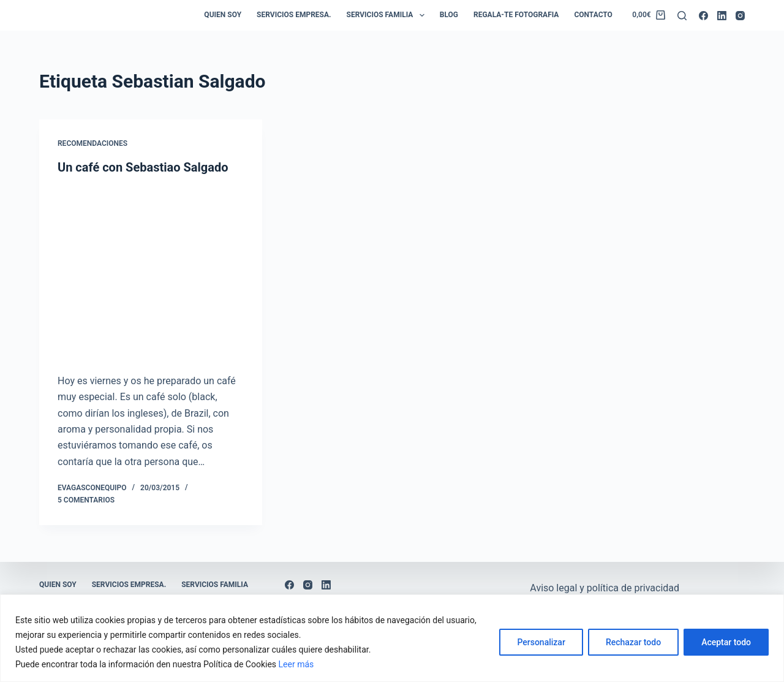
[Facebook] (703, 16)
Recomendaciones (92, 143)
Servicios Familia (388, 15)
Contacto (593, 15)
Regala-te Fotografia (516, 15)
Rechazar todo (633, 642)
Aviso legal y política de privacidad (605, 588)
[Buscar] (682, 16)
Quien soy (223, 15)
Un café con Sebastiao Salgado (143, 167)
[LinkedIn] (722, 16)
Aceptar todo (726, 642)
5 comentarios (86, 500)
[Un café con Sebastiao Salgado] (151, 271)
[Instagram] (740, 16)
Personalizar (541, 642)
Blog (449, 15)
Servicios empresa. (294, 15)
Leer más (296, 664)
